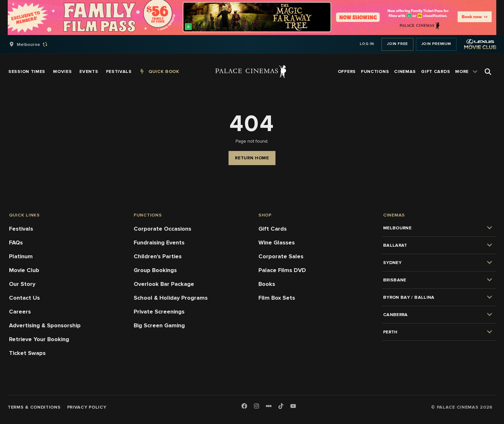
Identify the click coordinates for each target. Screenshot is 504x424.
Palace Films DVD (282, 270)
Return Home (252, 158)
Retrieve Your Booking (39, 339)
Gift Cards (273, 229)
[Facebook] (244, 406)
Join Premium (436, 44)
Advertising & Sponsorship (45, 325)
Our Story (22, 284)
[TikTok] (281, 406)
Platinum (21, 256)
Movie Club (24, 270)
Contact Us (24, 298)
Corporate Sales (281, 256)
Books (267, 284)
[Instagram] (256, 406)
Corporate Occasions (162, 229)
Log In (367, 44)
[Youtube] (293, 406)
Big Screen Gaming (159, 325)
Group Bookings (155, 270)
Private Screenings (159, 312)
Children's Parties (158, 256)
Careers (20, 312)
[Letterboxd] (269, 406)
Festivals (21, 229)
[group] (35, 44)
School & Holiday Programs (171, 298)
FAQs (16, 243)
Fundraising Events (159, 243)
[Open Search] (488, 72)
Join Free (397, 44)
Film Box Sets (277, 298)
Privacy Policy (87, 407)
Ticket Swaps (27, 353)
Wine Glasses (277, 243)
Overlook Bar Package (164, 284)
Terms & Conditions (34, 407)
